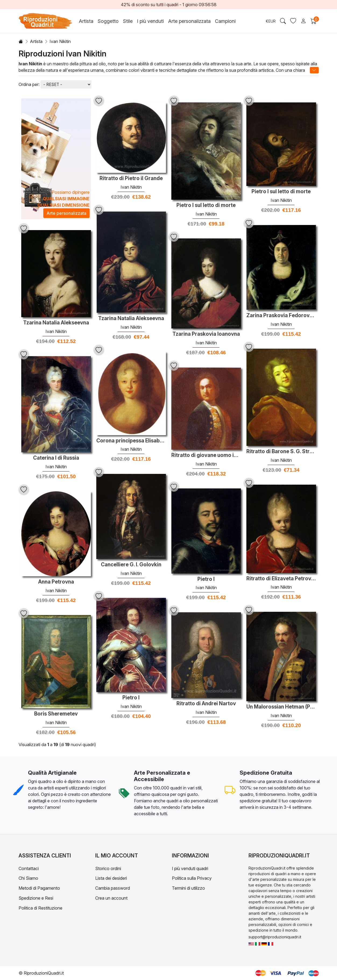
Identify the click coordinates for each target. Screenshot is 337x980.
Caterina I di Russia (56, 458)
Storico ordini (108, 868)
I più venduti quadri (190, 868)
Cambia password (113, 888)
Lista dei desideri (111, 878)
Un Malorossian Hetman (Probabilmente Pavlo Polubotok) (281, 707)
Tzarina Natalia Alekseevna (131, 319)
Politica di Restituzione (40, 908)
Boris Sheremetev (56, 714)
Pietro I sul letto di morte (206, 205)
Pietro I (206, 579)
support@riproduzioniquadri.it (275, 937)
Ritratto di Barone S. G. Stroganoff (281, 452)
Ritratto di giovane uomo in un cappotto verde (206, 455)
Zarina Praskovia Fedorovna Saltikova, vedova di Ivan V (281, 316)
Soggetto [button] (108, 21)
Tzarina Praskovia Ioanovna (206, 334)
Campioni (225, 21)
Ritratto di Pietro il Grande (131, 178)
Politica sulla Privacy (192, 878)
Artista (36, 41)
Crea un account (111, 898)
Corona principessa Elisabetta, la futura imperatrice (131, 441)
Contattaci (29, 868)
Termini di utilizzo (188, 888)
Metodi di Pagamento (39, 888)
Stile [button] (128, 21)
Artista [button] (86, 21)
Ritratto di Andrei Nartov (206, 704)
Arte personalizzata (189, 21)
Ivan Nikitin (131, 187)
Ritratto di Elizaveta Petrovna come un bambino (281, 579)
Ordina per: (29, 84)
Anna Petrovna (56, 582)
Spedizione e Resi (36, 898)
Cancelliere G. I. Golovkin (131, 565)
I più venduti (150, 21)
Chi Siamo (28, 878)
